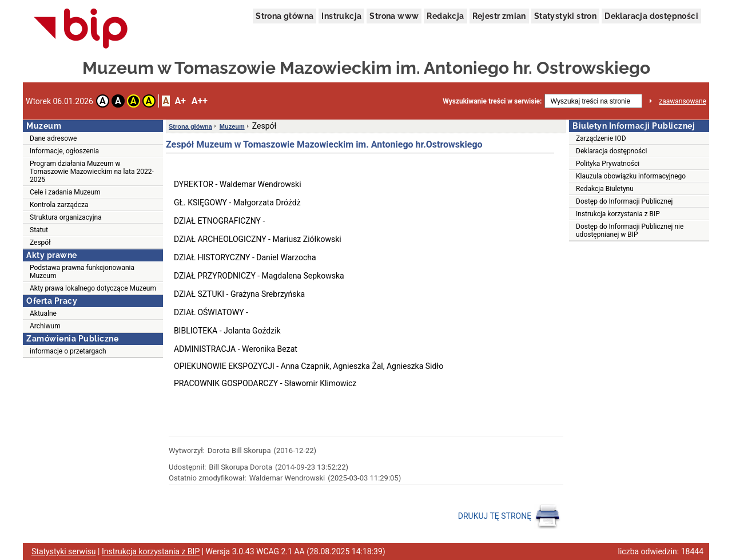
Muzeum (232, 126)
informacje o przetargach (68, 351)
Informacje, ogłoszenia (64, 151)
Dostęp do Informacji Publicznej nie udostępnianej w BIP (630, 231)
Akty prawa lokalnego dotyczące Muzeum (93, 288)
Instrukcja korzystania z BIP (618, 214)
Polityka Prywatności (608, 164)
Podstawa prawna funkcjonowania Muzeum (82, 272)
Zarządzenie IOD (601, 138)
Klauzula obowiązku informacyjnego (631, 176)
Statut (39, 230)
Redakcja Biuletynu (605, 189)
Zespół (40, 243)
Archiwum (45, 326)
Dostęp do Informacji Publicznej (624, 201)
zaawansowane (683, 101)
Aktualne (43, 313)
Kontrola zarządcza (59, 205)
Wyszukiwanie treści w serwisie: (492, 101)
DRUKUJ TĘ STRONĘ (509, 517)
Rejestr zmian (499, 16)
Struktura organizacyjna (66, 217)
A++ (200, 101)
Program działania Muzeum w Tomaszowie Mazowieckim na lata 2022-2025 (92, 172)
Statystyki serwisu (64, 551)
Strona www (394, 16)
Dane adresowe (53, 138)
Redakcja (445, 16)
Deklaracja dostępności (651, 16)
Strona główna (285, 16)
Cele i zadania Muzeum (65, 192)
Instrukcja (341, 16)
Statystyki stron (565, 16)
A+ (180, 101)
